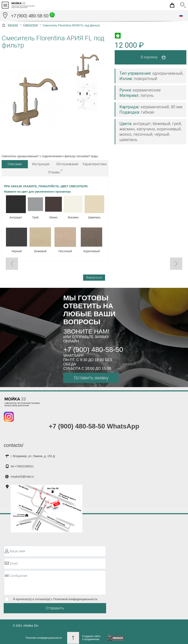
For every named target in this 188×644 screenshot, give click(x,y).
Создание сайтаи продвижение (91, 638)
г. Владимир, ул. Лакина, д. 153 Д (33, 456)
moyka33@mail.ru (22, 477)
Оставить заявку (91, 378)
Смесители (31, 25)
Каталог (13, 25)
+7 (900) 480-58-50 (33, 15)
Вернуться (94, 277)
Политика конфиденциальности (44, 638)
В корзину (155, 57)
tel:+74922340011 (22, 466)
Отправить (55, 608)
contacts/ (14, 445)
